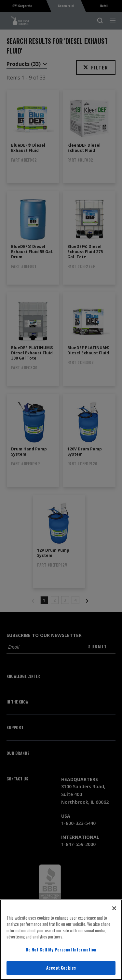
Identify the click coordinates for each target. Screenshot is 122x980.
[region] (61, 940)
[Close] (114, 908)
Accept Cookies (61, 968)
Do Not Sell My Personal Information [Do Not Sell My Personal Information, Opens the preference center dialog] (61, 949)
